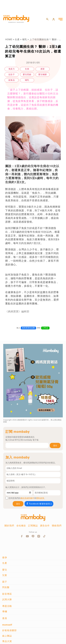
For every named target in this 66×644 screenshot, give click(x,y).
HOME (9, 39)
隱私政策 (40, 498)
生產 (17, 39)
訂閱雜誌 (33, 526)
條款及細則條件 (27, 498)
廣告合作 (45, 526)
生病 (27, 69)
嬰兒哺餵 (43, 74)
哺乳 (25, 39)
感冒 (43, 69)
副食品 (12, 80)
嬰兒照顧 (27, 74)
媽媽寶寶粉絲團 (28, 328)
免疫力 (12, 69)
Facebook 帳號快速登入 (39, 504)
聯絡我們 (57, 526)
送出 (55, 445)
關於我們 (9, 526)
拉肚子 (12, 74)
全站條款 (21, 526)
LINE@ (45, 328)
